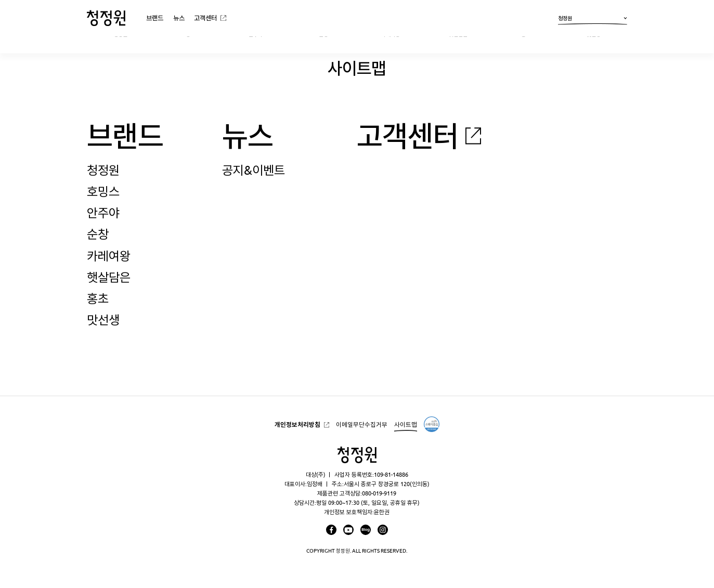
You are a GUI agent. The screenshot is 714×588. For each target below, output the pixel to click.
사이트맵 (406, 424)
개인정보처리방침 (297, 424)
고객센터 (205, 18)
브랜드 (155, 18)
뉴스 (179, 18)
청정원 (593, 20)
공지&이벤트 (254, 170)
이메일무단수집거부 (362, 424)
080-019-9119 (379, 493)
